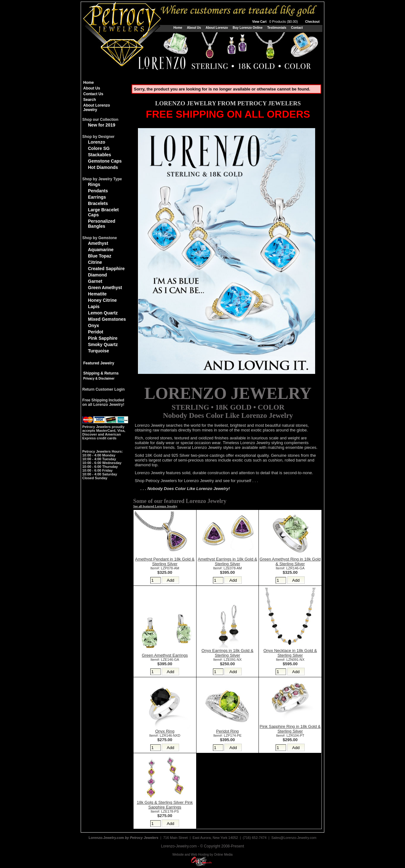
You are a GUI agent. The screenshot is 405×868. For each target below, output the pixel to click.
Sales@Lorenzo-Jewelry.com (294, 838)
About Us (194, 28)
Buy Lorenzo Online (247, 28)
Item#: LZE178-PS (165, 811)
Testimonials (277, 28)
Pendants (98, 191)
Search (90, 100)
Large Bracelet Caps (103, 212)
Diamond (97, 275)
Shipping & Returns (101, 373)
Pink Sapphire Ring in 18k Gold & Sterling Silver (290, 729)
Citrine (95, 262)
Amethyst (98, 243)
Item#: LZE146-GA (165, 660)
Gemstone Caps (105, 161)
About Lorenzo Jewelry (97, 108)
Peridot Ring (227, 731)
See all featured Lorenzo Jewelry (155, 506)
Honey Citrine (102, 300)
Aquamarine (101, 250)
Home (178, 28)
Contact (297, 28)
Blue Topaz (100, 256)
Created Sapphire (106, 269)
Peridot (96, 332)
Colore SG (99, 148)
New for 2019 (102, 125)
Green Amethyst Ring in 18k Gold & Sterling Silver (290, 561)
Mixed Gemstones (107, 319)
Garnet (95, 281)
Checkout (312, 22)
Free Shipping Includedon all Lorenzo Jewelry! (103, 402)
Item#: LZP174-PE (227, 735)
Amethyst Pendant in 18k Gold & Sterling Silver (165, 561)
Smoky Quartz (103, 344)
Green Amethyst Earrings (165, 655)
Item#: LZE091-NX (227, 660)
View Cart (276, 22)
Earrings (97, 197)
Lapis (94, 307)
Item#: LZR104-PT (290, 735)
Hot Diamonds (103, 167)
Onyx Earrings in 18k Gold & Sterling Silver (227, 653)
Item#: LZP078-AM (165, 568)
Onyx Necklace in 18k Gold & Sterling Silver (290, 653)
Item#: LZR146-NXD (165, 735)
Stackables (100, 155)
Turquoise (99, 351)
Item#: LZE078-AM (227, 568)
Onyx (93, 325)
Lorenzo (97, 142)
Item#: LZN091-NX (290, 660)
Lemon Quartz (103, 313)
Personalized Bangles (102, 224)
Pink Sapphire (103, 338)
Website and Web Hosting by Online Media (202, 855)
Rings (94, 184)
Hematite (97, 294)
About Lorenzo (217, 28)
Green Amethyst (105, 288)
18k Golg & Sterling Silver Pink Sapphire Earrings (165, 805)
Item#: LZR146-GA (290, 568)
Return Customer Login (103, 389)
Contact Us (93, 94)
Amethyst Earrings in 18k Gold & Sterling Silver (227, 561)
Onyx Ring (165, 731)
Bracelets (98, 203)
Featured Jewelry (99, 363)
